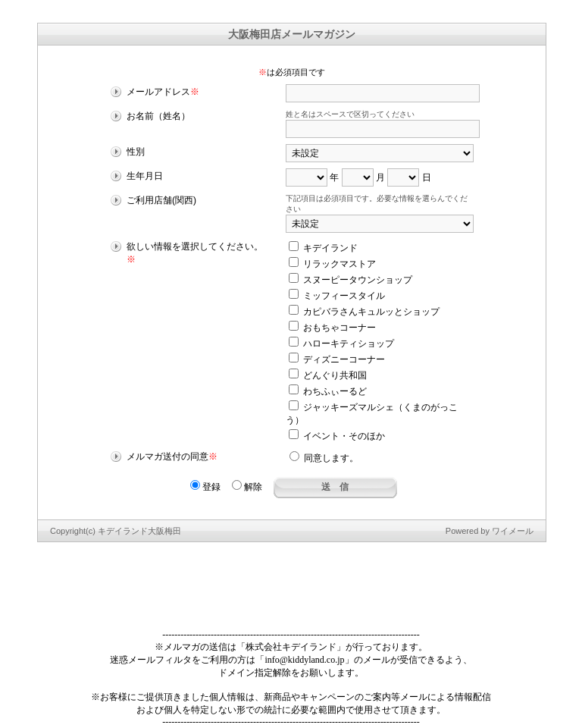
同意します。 (324, 458)
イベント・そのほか (337, 436)
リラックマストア (332, 264)
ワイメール (513, 531)
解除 (247, 487)
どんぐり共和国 (328, 375)
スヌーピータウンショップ (350, 280)
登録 (205, 487)
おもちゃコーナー (332, 328)
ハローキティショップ (341, 344)
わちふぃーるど (328, 391)
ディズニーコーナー (337, 359)
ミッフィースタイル (337, 296)
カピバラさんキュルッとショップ (364, 312)
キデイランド (323, 248)
